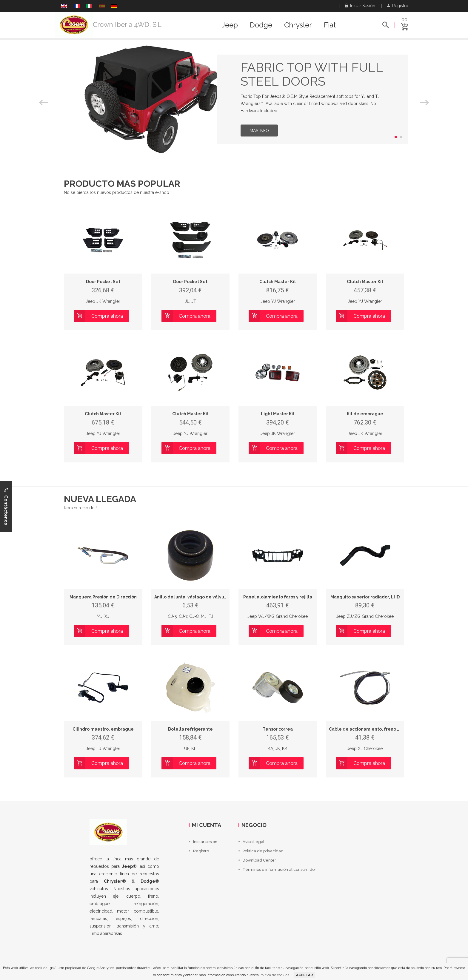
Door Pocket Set (103, 282)
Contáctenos (6, 506)
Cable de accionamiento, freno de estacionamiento (385, 729)
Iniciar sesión (360, 6)
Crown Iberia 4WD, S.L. (128, 24)
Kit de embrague (365, 414)
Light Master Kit (278, 414)
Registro (398, 6)
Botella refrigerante (190, 729)
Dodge (261, 25)
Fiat (330, 25)
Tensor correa (278, 729)
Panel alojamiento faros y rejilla (278, 597)
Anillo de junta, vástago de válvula (191, 597)
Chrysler (298, 25)
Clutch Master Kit (278, 282)
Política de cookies (274, 975)
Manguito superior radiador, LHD (365, 597)
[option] (234, 99)
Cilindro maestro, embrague (103, 729)
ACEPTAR (304, 975)
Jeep (230, 25)
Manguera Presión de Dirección (103, 597)
